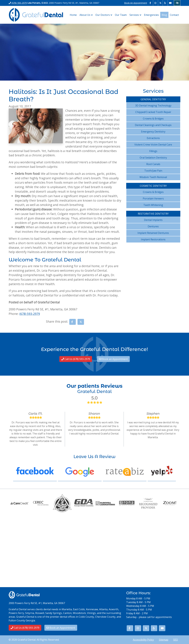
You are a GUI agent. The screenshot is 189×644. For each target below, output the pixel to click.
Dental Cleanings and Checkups (153, 125)
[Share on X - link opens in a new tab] (81, 322)
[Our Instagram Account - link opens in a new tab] (156, 3)
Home (73, 15)
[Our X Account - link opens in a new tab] (160, 3)
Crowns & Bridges (153, 119)
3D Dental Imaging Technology (153, 106)
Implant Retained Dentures (153, 233)
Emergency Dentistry (153, 132)
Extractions (153, 138)
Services (136, 15)
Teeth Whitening (153, 205)
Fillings (153, 151)
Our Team (121, 15)
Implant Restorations (153, 239)
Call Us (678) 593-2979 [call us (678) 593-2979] (76, 359)
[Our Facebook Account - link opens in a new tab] (151, 3)
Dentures (153, 226)
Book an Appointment (113, 359)
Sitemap (164, 640)
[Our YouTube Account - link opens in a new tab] (170, 3)
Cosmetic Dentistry (153, 186)
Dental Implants (153, 220)
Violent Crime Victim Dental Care (153, 145)
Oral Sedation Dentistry (153, 158)
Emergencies (151, 15)
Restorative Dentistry (153, 214)
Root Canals (153, 164)
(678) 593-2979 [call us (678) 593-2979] (19, 3)
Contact (174, 15)
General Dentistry (153, 99)
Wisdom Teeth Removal (153, 177)
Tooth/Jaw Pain (153, 171)
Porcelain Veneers (153, 198)
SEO (176, 640)
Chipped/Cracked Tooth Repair (153, 112)
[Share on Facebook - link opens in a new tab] (73, 322)
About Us (87, 15)
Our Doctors (104, 15)
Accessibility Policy (143, 640)
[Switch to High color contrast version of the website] (177, 3)
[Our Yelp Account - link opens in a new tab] (165, 3)
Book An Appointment (136, 3)
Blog (164, 15)
